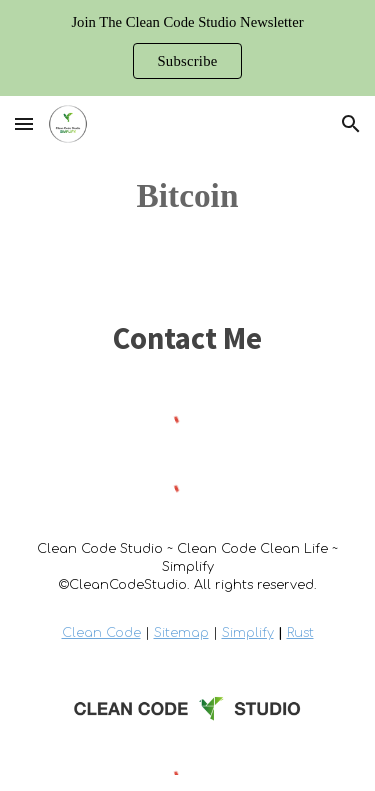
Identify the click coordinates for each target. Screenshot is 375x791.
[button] (24, 123)
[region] (187, 48)
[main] (187, 196)
